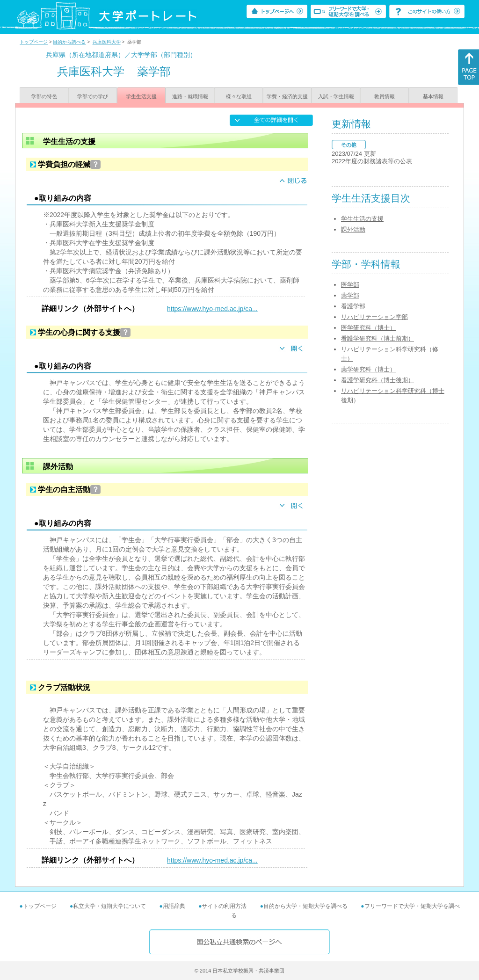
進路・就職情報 (190, 96)
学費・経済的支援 (287, 96)
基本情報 (433, 96)
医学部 (350, 285)
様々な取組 (239, 96)
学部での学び (93, 96)
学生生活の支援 (362, 219)
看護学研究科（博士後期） (377, 380)
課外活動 (353, 229)
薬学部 (350, 295)
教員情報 (385, 96)
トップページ (34, 42)
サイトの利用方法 (224, 906)
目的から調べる (69, 42)
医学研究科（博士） (368, 328)
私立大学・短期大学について (109, 906)
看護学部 (353, 306)
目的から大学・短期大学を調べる (305, 906)
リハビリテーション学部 (374, 317)
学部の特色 (44, 96)
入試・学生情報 (336, 96)
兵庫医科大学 (107, 42)
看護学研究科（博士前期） (377, 338)
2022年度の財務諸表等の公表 (372, 161)
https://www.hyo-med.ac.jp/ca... (212, 309)
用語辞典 (174, 906)
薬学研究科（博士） (368, 369)
